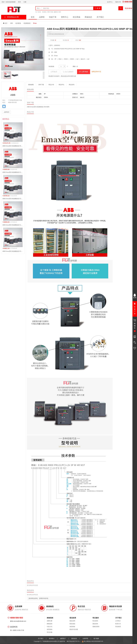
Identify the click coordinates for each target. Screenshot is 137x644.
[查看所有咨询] (44, 598)
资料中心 (65, 17)
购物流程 (50, 624)
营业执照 (118, 627)
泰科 (60, 12)
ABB (48, 12)
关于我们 (100, 17)
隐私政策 (74, 639)
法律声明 (85, 639)
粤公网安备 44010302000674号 (93, 641)
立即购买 (54, 72)
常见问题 (50, 632)
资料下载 (41, 85)
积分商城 (76, 17)
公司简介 (118, 621)
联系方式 (118, 624)
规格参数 (31, 85)
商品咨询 (72, 85)
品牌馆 (42, 17)
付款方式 (50, 627)
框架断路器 (27, 23)
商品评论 (61, 85)
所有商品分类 (11, 17)
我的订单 (118, 2)
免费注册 (50, 621)
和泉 (52, 12)
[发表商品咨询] (33, 598)
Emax (35, 23)
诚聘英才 (63, 639)
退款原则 (95, 624)
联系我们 (52, 639)
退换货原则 (96, 627)
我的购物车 (129, 8)
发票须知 (50, 629)
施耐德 (56, 12)
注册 (25, 2)
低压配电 (18, 23)
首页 (33, 17)
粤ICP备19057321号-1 (74, 641)
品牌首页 (7, 112)
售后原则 (95, 621)
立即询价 (84, 72)
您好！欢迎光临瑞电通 (9, 2)
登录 (19, 2)
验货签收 (72, 627)
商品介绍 (51, 85)
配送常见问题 (74, 629)
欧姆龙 (44, 12)
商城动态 (88, 17)
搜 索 (97, 8)
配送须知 (72, 624)
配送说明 (72, 621)
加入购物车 (68, 72)
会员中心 (110, 2)
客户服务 (96, 639)
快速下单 (53, 17)
